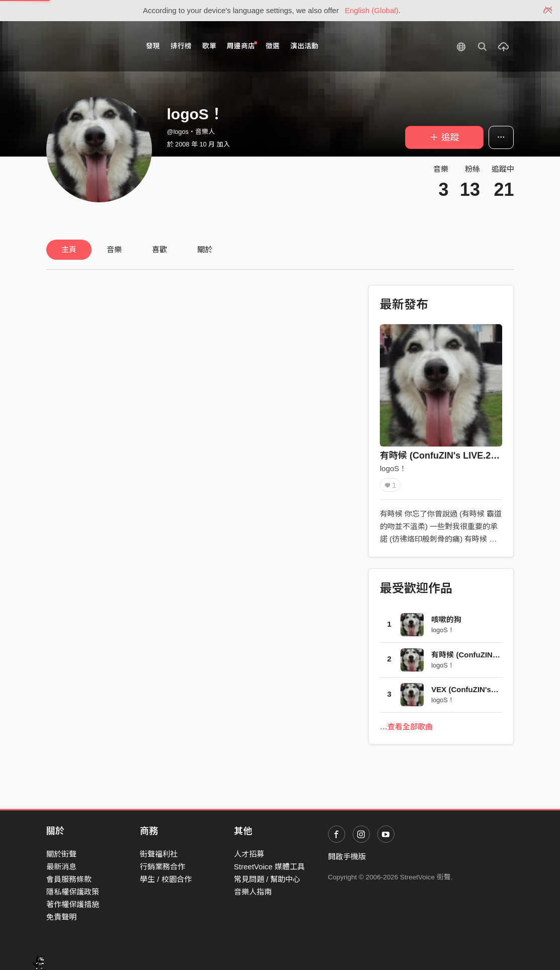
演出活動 (304, 46)
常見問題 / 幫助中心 (267, 879)
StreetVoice (88, 46)
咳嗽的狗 (446, 619)
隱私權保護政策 (73, 892)
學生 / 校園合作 (166, 879)
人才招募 (249, 854)
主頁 (69, 249)
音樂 (114, 249)
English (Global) (372, 10)
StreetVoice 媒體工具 (269, 867)
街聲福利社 (159, 854)
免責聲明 (61, 917)
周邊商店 (242, 46)
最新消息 (61, 867)
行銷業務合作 (163, 867)
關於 (205, 249)
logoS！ (393, 468)
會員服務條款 (69, 879)
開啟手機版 (347, 856)
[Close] (549, 11)
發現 (153, 46)
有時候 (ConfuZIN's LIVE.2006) (444, 456)
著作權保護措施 (73, 904)
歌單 (209, 46)
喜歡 (159, 249)
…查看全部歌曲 (406, 727)
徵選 (273, 46)
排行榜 (181, 46)
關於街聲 (61, 854)
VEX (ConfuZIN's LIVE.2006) (481, 689)
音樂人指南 (253, 892)
